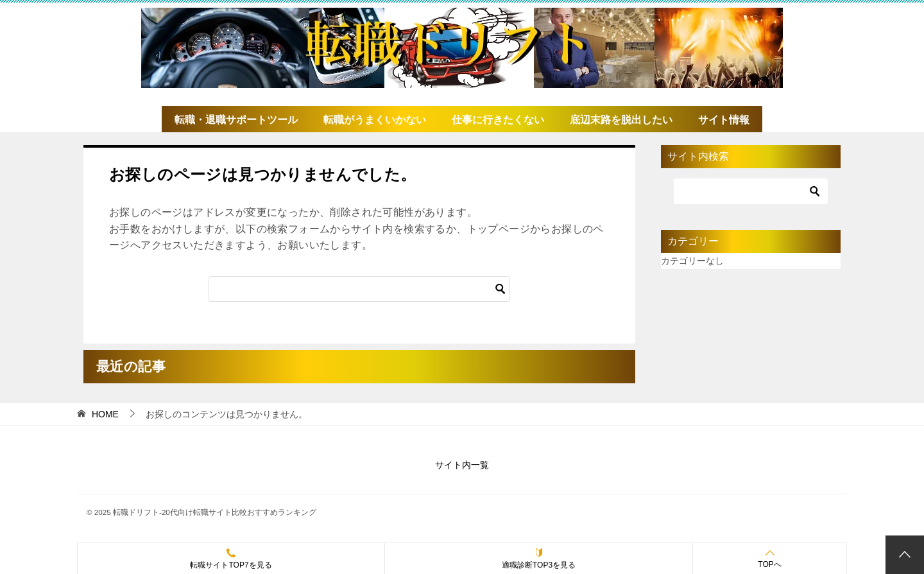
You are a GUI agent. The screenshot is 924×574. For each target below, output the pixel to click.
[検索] (359, 289)
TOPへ (770, 558)
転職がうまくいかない (375, 120)
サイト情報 (724, 120)
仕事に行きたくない (498, 120)
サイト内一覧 (462, 465)
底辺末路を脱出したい (621, 120)
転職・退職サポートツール (236, 120)
